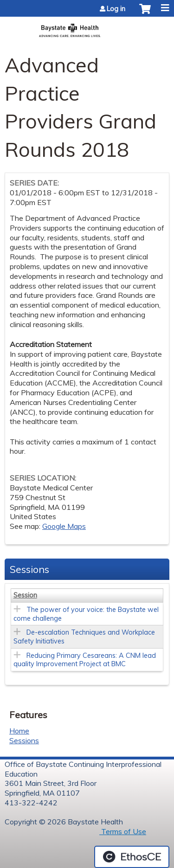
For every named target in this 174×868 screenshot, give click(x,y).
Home (19, 731)
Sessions (24, 740)
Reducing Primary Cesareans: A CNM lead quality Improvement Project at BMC (85, 660)
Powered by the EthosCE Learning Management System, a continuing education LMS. (132, 857)
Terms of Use (123, 831)
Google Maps (64, 526)
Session (25, 595)
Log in (116, 9)
